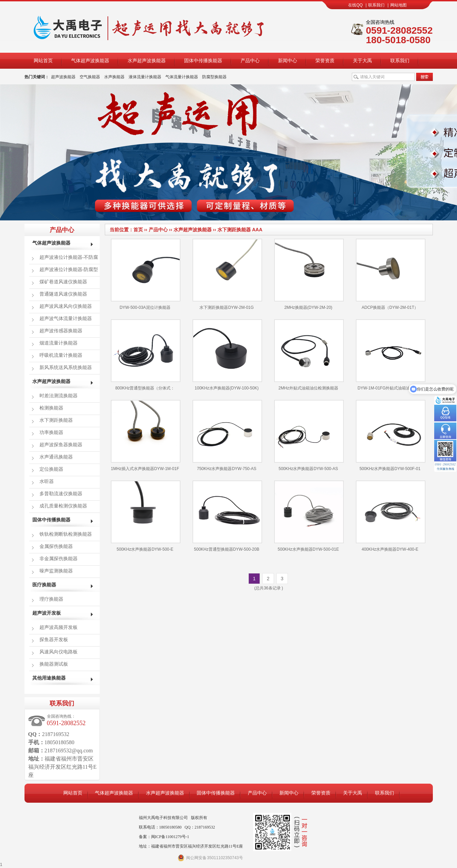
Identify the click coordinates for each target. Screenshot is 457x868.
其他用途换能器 (49, 678)
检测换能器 (51, 408)
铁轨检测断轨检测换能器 (66, 534)
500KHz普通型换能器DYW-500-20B (227, 549)
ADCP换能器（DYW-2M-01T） (390, 307)
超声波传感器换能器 (61, 331)
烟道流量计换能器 (59, 343)
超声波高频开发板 (59, 627)
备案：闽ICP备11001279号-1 (164, 837)
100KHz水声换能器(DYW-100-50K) (227, 388)
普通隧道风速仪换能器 (63, 294)
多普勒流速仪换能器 (61, 494)
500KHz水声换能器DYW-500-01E (308, 549)
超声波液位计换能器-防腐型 (69, 270)
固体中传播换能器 (203, 61)
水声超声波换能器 (147, 61)
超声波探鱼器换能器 (61, 445)
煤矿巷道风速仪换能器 (63, 282)
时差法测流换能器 (59, 396)
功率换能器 (51, 432)
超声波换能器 (63, 77)
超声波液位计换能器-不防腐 (69, 257)
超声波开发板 (47, 613)
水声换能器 (114, 77)
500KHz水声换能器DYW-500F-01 (390, 469)
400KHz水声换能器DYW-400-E (390, 549)
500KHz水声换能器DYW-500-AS (308, 469)
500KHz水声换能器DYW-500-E (145, 549)
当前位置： (121, 230)
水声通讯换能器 (56, 457)
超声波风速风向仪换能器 (66, 306)
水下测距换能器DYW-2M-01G (226, 307)
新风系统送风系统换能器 (66, 368)
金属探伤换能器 (56, 546)
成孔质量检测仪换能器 (63, 506)
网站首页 (43, 61)
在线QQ (355, 5)
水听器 (47, 481)
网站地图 (398, 5)
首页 (138, 230)
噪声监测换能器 (56, 571)
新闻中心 (288, 61)
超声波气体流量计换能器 (66, 319)
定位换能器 (51, 469)
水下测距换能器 (234, 230)
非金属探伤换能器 (59, 559)
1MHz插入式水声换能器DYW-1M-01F (145, 469)
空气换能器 (90, 77)
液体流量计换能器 (145, 77)
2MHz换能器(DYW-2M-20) (308, 307)
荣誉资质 (325, 61)
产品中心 (250, 61)
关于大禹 (362, 61)
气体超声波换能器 (90, 61)
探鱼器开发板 (54, 640)
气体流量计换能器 (182, 77)
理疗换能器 (51, 599)
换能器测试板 (54, 664)
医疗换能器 (44, 585)
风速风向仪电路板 (59, 652)
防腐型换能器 (214, 77)
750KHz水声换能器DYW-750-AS (227, 469)
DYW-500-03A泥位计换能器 (145, 307)
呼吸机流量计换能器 (61, 355)
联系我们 (376, 5)
